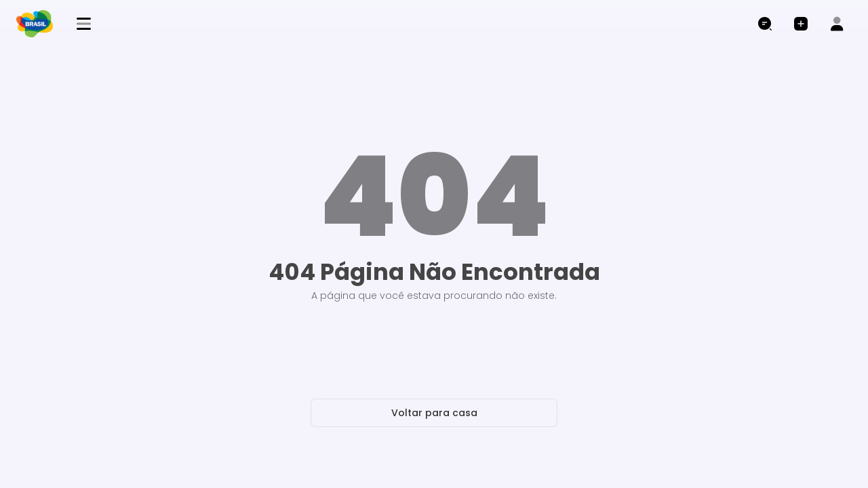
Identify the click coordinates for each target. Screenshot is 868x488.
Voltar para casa (434, 413)
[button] (801, 24)
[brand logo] (40, 24)
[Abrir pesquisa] (765, 24)
